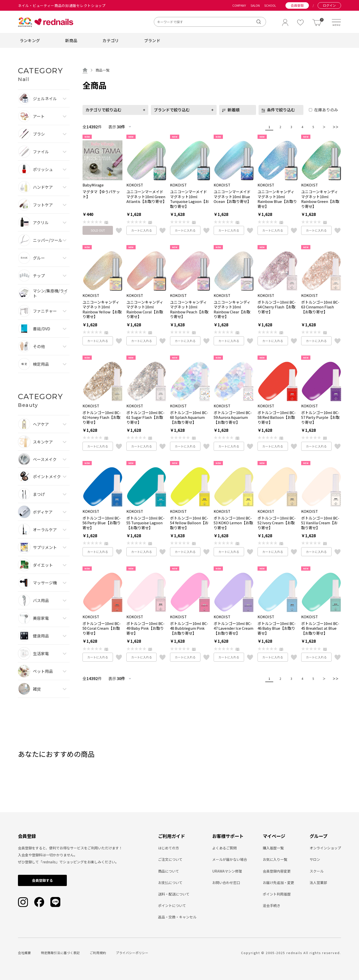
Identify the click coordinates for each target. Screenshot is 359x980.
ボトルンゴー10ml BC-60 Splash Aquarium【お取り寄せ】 (189, 417)
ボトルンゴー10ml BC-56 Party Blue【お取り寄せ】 (102, 523)
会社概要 (24, 953)
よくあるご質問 (224, 848)
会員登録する (42, 880)
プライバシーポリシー (132, 953)
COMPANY (239, 5)
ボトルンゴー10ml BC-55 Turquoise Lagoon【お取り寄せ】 (145, 523)
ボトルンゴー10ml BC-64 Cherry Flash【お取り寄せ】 (277, 307)
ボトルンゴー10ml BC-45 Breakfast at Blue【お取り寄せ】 (320, 628)
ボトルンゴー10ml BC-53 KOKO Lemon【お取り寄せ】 (233, 523)
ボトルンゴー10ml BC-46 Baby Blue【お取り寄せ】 (277, 628)
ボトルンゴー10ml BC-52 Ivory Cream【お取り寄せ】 (277, 523)
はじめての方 (169, 848)
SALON (255, 5)
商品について (169, 871)
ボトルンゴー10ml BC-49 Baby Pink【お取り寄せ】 (145, 628)
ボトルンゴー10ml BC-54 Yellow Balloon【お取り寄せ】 (189, 523)
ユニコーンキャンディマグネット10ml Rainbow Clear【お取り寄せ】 (232, 309)
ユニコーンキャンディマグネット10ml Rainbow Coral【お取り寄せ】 (145, 309)
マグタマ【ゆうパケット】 (101, 194)
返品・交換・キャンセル (177, 917)
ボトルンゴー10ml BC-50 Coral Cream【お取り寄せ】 (102, 628)
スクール (317, 871)
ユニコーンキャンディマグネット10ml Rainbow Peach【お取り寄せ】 (189, 309)
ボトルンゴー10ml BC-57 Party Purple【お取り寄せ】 (320, 417)
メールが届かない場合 (230, 859)
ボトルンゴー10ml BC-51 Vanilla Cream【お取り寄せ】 (320, 523)
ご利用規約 (98, 953)
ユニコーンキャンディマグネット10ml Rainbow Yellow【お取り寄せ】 (102, 309)
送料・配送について (174, 894)
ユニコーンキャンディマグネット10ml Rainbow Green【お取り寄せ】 (320, 199)
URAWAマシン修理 (227, 871)
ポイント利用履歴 (277, 894)
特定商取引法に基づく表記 (60, 953)
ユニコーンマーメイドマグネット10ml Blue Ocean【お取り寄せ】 (232, 197)
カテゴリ (111, 40)
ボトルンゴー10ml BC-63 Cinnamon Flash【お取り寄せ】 (320, 307)
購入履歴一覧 (273, 848)
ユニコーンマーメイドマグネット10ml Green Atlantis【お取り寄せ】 (146, 197)
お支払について (170, 883)
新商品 (71, 40)
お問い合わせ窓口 (226, 883)
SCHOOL (270, 5)
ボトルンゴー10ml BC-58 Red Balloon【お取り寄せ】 (277, 417)
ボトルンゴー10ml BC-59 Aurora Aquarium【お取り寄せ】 (233, 417)
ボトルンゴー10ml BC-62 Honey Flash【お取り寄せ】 (102, 417)
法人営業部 (318, 883)
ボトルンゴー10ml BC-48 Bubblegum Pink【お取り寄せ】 (189, 628)
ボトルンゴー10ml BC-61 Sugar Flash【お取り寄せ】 (145, 417)
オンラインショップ (325, 848)
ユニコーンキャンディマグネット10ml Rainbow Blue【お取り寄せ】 (277, 199)
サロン (315, 859)
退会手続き (271, 905)
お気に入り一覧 (275, 859)
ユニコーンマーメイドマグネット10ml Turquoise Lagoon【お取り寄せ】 (189, 199)
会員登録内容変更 (277, 871)
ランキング (30, 40)
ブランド (152, 40)
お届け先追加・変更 (278, 883)
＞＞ (334, 127)
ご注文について (170, 859)
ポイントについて (172, 905)
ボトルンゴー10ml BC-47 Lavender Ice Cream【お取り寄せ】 (233, 628)
